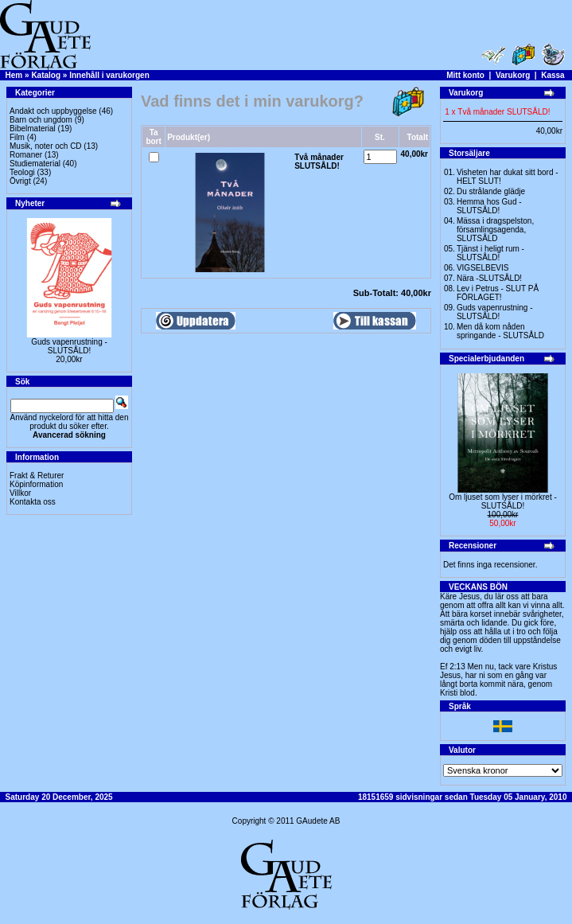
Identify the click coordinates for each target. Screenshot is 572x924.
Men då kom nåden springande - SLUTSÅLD (500, 331)
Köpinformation (36, 484)
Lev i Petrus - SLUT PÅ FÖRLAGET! (498, 293)
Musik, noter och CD (46, 146)
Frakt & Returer (37, 476)
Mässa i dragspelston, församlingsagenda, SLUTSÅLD (495, 230)
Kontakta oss (33, 502)
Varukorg (513, 75)
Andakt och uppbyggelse (53, 111)
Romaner (26, 155)
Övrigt (20, 181)
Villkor (20, 493)
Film (17, 137)
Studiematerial (35, 164)
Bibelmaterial (33, 129)
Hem (14, 75)
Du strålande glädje (491, 191)
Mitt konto (465, 75)
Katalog (46, 75)
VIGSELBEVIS (483, 268)
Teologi (22, 172)
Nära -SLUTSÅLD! (489, 278)
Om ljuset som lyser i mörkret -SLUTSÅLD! (503, 501)
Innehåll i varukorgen (109, 75)
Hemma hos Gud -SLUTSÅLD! (489, 206)
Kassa (553, 75)
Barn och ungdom (41, 120)
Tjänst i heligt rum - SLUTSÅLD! (490, 253)
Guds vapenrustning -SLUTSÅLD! (69, 346)
